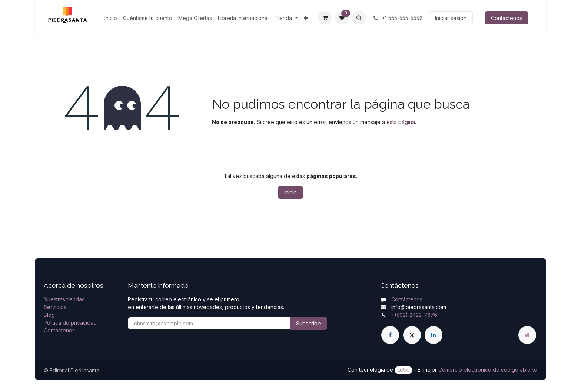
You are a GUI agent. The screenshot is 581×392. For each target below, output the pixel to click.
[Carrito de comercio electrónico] (325, 18)
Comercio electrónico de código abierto (488, 370)
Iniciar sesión (451, 18)
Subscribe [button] (308, 323)
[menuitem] (111, 18)
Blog (49, 315)
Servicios (55, 307)
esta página (401, 122)
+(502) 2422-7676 (414, 315)
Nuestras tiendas (64, 299)
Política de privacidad (70, 323)
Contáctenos (507, 18)
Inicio (290, 192)
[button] (359, 18)
